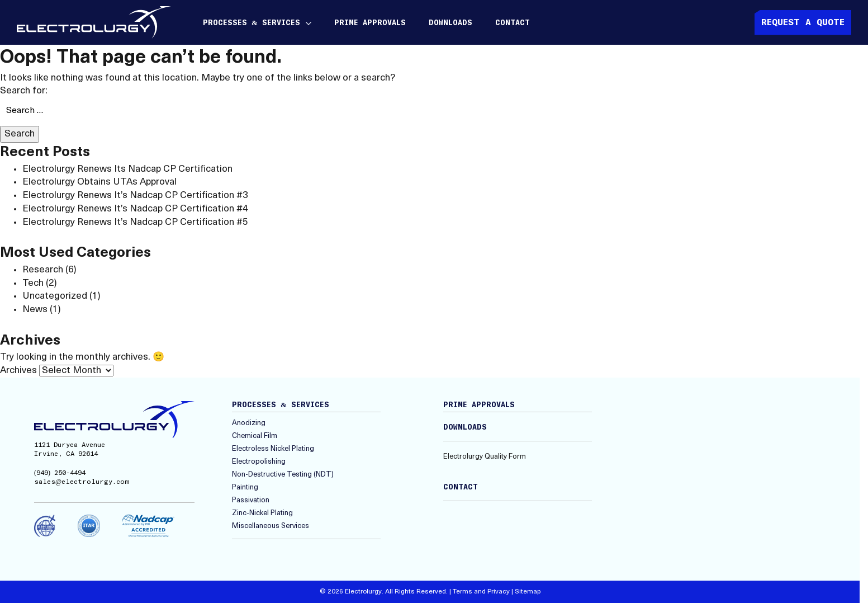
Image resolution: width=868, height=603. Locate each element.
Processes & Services (252, 23)
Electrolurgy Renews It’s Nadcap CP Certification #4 (135, 209)
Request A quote (803, 22)
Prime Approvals (370, 23)
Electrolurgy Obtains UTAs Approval (99, 182)
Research (43, 270)
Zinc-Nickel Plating (262, 513)
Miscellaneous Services (271, 526)
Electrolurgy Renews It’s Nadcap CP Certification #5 (135, 222)
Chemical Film (255, 436)
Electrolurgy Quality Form (485, 457)
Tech (33, 283)
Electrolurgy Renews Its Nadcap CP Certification (127, 169)
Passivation (251, 500)
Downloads (450, 23)
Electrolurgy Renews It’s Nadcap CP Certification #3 (135, 195)
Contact (513, 23)
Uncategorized (55, 296)
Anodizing (249, 423)
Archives (18, 371)
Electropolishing (259, 462)
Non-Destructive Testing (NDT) (283, 475)
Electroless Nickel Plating (273, 449)
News (35, 310)
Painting (245, 487)
